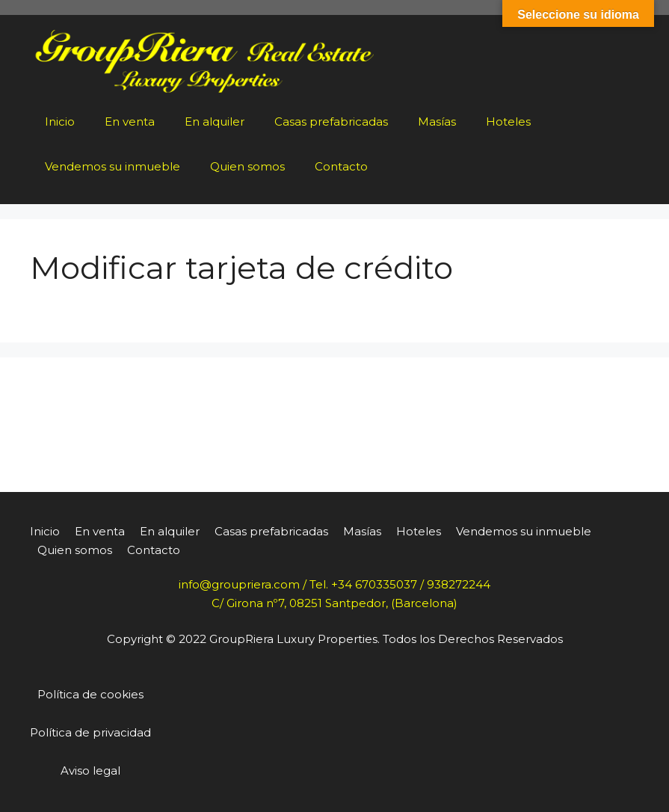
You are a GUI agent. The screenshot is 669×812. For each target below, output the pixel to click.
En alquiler (215, 122)
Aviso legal (90, 771)
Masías (437, 122)
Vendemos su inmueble (112, 166)
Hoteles (508, 122)
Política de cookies (90, 694)
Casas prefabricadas (331, 122)
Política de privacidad (90, 732)
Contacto (341, 166)
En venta (130, 122)
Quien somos (247, 166)
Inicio (60, 122)
